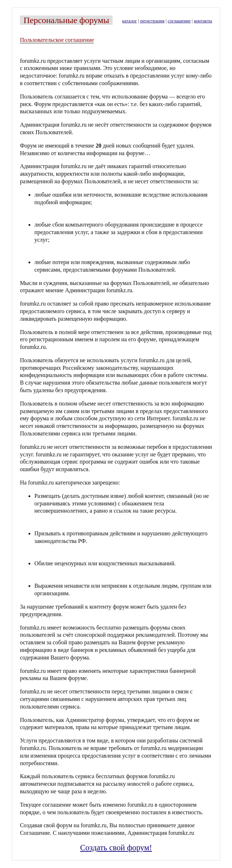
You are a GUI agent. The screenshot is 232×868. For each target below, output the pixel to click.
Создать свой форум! (116, 848)
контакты (203, 21)
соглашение (179, 21)
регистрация (152, 21)
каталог (130, 21)
